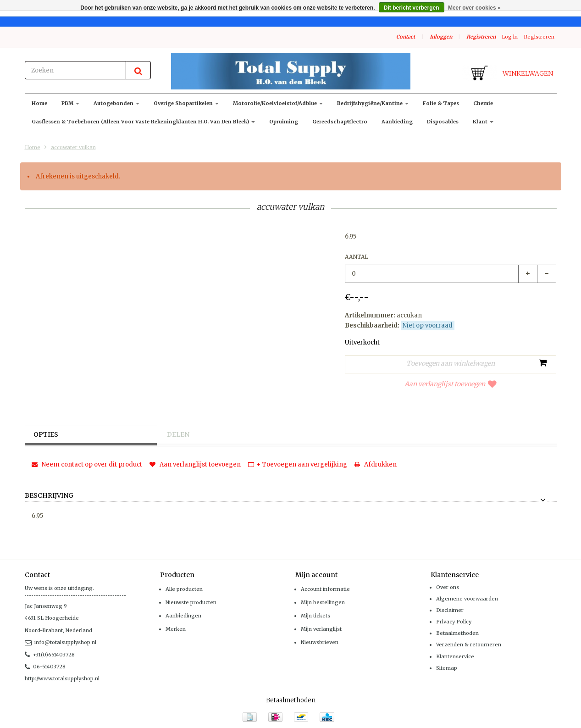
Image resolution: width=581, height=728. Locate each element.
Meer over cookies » (474, 8)
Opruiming (284, 122)
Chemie (483, 103)
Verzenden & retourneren (469, 645)
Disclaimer (450, 610)
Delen (179, 435)
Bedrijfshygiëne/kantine (373, 103)
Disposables (443, 122)
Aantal (357, 257)
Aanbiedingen (183, 616)
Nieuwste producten (191, 602)
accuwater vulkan (73, 147)
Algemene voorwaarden (467, 599)
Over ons (448, 587)
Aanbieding (397, 122)
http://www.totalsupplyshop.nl (62, 678)
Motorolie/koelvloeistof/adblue (278, 103)
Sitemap (447, 668)
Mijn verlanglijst (321, 629)
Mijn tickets (315, 616)
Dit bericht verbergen (412, 8)
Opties (47, 435)
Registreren (481, 37)
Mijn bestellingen (323, 602)
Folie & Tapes (441, 103)
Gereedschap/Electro (340, 122)
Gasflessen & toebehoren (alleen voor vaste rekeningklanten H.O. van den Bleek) (143, 122)
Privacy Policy (454, 622)
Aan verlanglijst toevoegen (451, 384)
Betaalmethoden (457, 633)
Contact (406, 37)
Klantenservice (455, 656)
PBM (70, 103)
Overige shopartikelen (186, 103)
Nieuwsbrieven (320, 642)
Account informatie (325, 589)
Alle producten (184, 589)
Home (39, 103)
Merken (176, 629)
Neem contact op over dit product (87, 464)
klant (483, 122)
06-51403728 (45, 667)
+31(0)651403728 (50, 655)
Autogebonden (116, 103)
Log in (510, 37)
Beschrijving (49, 496)
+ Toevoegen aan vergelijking (298, 464)
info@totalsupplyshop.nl (61, 642)
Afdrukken (376, 464)
